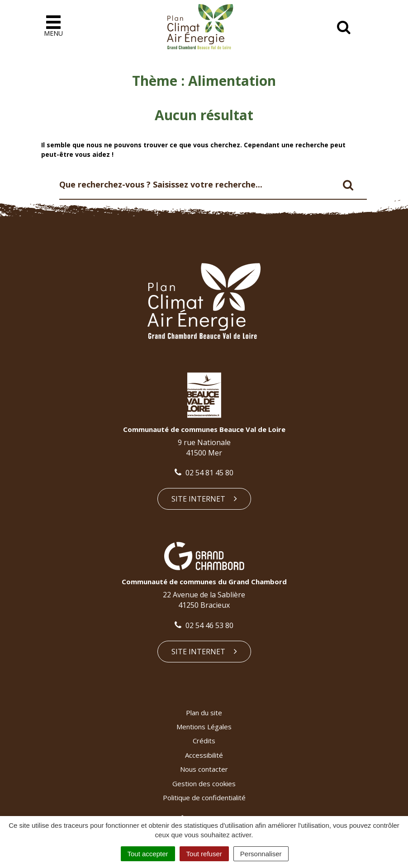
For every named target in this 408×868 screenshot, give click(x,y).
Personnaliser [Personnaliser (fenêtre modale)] (261, 854)
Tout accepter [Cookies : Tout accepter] (148, 854)
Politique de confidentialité (204, 798)
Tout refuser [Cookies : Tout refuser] (204, 854)
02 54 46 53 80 (204, 625)
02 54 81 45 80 (204, 473)
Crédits (204, 741)
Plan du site (204, 713)
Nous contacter (204, 769)
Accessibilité (204, 755)
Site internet (204, 499)
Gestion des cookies (204, 784)
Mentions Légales (204, 727)
